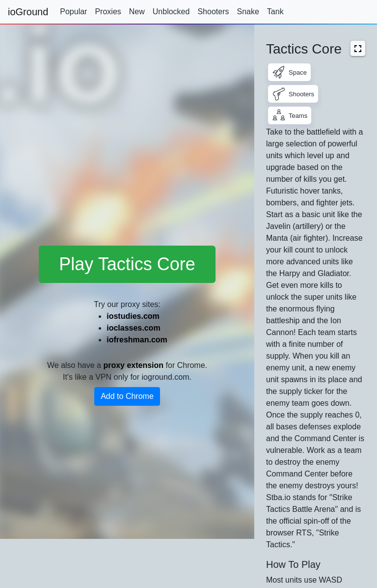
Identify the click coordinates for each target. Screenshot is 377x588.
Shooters (213, 12)
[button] (358, 48)
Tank (275, 12)
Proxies (108, 12)
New (137, 12)
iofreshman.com (137, 340)
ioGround (28, 12)
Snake (248, 12)
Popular (73, 12)
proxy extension (133, 365)
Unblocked (171, 12)
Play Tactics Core (127, 264)
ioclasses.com (133, 328)
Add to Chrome (127, 396)
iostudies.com (133, 316)
